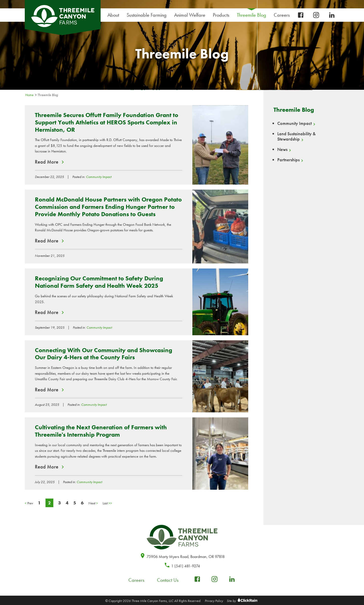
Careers (283, 15)
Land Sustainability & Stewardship (297, 137)
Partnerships (288, 160)
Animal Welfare (190, 15)
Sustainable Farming (148, 15)
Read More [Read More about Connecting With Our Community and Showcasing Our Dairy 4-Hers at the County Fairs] (47, 390)
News (282, 149)
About (115, 15)
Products (222, 15)
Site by (243, 601)
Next (93, 503)
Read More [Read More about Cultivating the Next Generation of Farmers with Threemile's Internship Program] (47, 467)
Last (107, 503)
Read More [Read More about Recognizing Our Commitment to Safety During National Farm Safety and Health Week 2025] (47, 312)
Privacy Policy (214, 601)
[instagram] (316, 15)
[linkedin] (332, 15)
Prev (29, 503)
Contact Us (168, 580)
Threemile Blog (252, 15)
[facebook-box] (301, 15)
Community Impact (99, 177)
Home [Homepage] (29, 95)
